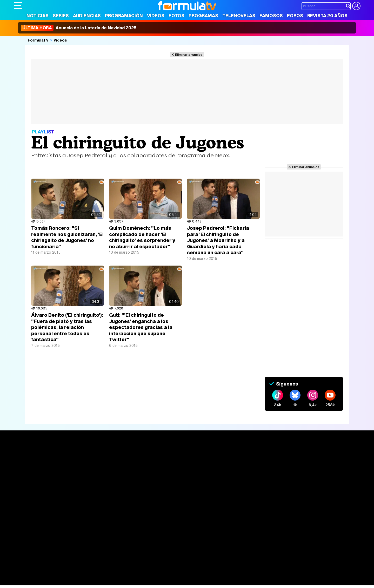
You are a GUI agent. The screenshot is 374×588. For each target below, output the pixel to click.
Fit (145, 553)
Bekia (47, 553)
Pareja (90, 553)
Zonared (145, 560)
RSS (226, 516)
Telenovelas (239, 15)
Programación (124, 15)
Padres (105, 553)
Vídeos (156, 15)
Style (62, 560)
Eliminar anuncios (189, 55)
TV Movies (95, 472)
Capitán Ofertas (52, 567)
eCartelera (96, 546)
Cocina (133, 553)
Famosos (271, 15)
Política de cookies (124, 516)
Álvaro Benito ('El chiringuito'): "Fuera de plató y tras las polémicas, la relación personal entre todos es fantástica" (67, 327)
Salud (119, 553)
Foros (295, 15)
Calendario (95, 461)
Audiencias (87, 15)
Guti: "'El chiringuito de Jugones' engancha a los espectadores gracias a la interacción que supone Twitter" (141, 327)
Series (61, 15)
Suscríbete (303, 474)
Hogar (155, 553)
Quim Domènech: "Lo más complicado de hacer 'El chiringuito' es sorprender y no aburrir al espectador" (142, 237)
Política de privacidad (86, 516)
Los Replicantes (55, 539)
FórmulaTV (38, 40)
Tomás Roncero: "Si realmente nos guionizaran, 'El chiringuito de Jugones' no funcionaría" (67, 237)
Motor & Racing (120, 560)
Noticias (38, 15)
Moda (60, 553)
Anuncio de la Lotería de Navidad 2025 (79, 28)
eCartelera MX (122, 546)
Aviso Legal (55, 516)
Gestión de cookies (161, 516)
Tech (81, 560)
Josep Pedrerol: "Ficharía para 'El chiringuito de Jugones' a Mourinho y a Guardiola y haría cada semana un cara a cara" (218, 240)
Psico (168, 553)
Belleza (74, 553)
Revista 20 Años (327, 15)
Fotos (176, 15)
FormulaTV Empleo (67, 546)
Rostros (299, 455)
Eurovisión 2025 (237, 471)
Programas (203, 15)
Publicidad (190, 516)
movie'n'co (148, 546)
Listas (91, 467)
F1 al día (96, 560)
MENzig (48, 560)
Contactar (210, 516)
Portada (26, 455)
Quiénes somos (28, 516)
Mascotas (185, 553)
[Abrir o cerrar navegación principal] (18, 6)
